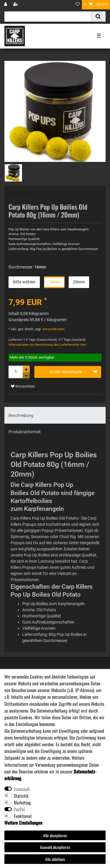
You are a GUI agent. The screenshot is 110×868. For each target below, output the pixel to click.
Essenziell (22, 789)
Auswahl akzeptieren (55, 847)
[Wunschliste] (78, 5)
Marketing (22, 802)
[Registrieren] (16, 5)
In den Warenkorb (73, 372)
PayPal (19, 809)
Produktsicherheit (25, 432)
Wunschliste (23, 386)
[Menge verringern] (26, 375)
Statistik (21, 796)
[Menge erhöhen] (26, 369)
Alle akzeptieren (55, 835)
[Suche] (98, 17)
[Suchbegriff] (48, 17)
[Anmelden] (6, 5)
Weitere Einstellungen (23, 823)
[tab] (55, 415)
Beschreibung (21, 415)
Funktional (23, 816)
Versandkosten (53, 329)
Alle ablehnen (55, 859)
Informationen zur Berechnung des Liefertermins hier (47, 345)
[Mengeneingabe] (16, 372)
